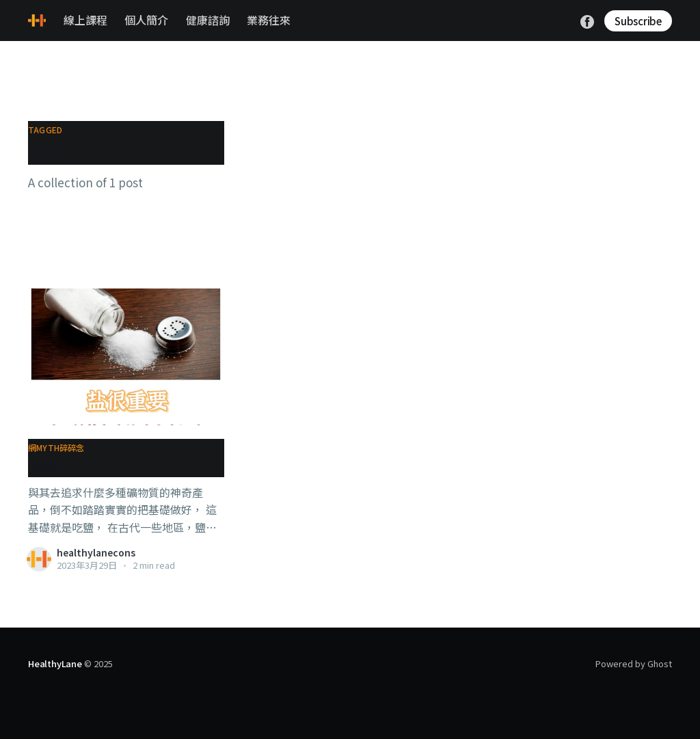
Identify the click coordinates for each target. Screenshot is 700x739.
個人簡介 (146, 20)
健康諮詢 (208, 20)
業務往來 (269, 20)
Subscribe (638, 21)
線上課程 (85, 20)
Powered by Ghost (634, 663)
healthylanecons (96, 552)
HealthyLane (55, 663)
